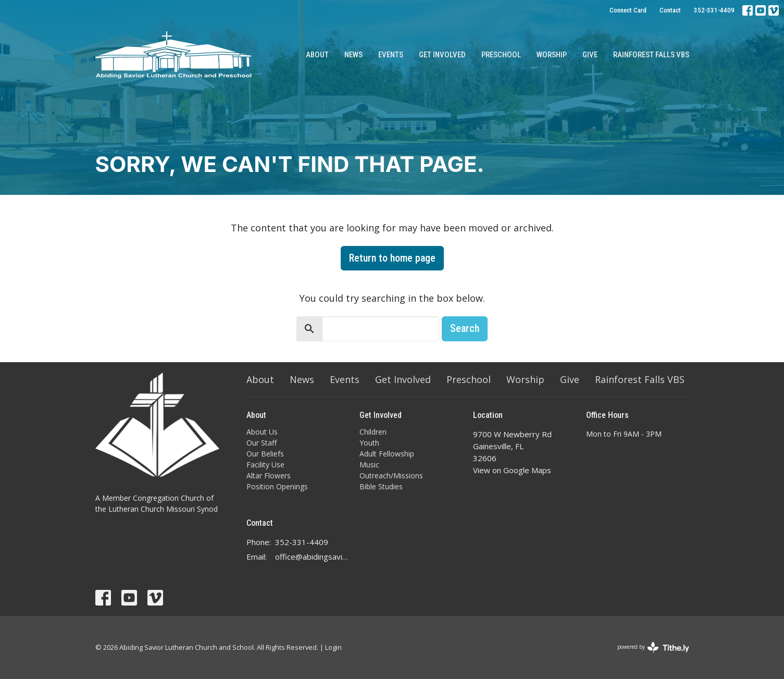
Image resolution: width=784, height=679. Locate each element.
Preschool (501, 55)
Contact (670, 10)
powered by (653, 647)
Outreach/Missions (391, 476)
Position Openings (277, 486)
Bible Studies (381, 486)
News (353, 55)
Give (590, 55)
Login (333, 647)
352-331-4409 (714, 10)
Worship (552, 55)
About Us (262, 432)
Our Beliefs (265, 454)
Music (369, 465)
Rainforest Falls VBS (651, 55)
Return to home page (392, 258)
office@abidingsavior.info (312, 557)
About (317, 55)
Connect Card (628, 10)
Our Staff (262, 443)
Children (373, 432)
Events (391, 55)
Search (465, 328)
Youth (369, 443)
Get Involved (442, 55)
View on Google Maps (512, 470)
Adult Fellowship (387, 454)
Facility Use (265, 465)
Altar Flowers (269, 476)
